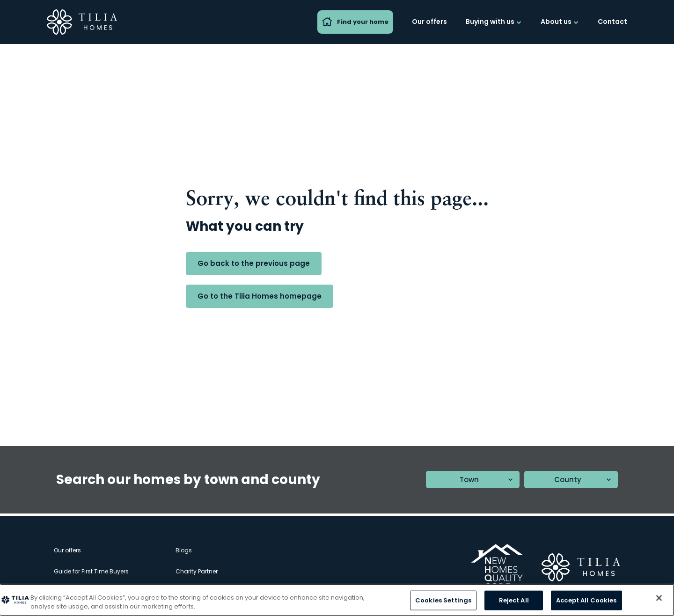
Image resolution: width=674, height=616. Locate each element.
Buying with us (494, 22)
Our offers (429, 22)
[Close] (659, 598)
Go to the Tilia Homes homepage (260, 296)
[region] (337, 600)
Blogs (184, 550)
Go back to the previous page (254, 263)
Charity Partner (197, 571)
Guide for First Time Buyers (91, 571)
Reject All (514, 600)
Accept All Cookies (586, 600)
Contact (612, 22)
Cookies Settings (443, 600)
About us (560, 22)
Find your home (355, 22)
